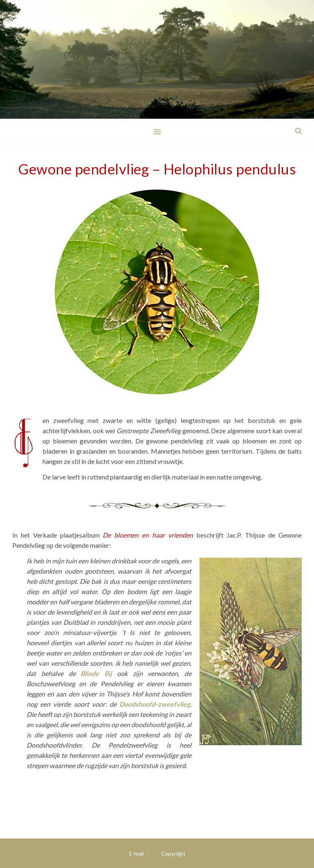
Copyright (173, 854)
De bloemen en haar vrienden (148, 535)
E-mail (137, 854)
